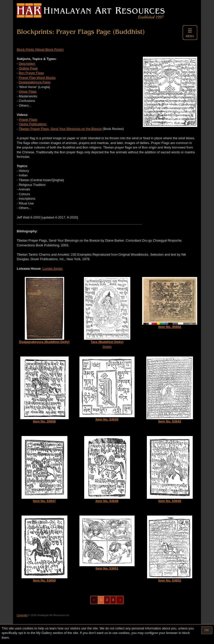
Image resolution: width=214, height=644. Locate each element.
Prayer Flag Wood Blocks (37, 78)
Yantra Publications (33, 124)
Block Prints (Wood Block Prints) (40, 50)
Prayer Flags (28, 120)
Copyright (22, 615)
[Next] (120, 600)
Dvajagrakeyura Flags (35, 82)
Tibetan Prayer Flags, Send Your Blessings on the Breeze (60, 129)
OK (207, 630)
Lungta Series (53, 269)
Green (107, 313)
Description (27, 64)
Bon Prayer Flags (31, 73)
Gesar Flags (28, 91)
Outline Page (28, 68)
